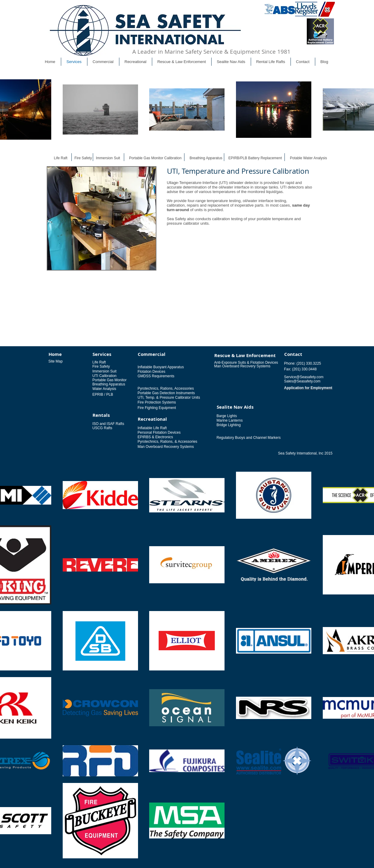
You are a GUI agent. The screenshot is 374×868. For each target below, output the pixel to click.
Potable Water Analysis (308, 158)
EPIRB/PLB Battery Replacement (255, 158)
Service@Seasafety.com (304, 377)
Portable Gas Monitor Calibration (155, 158)
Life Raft (61, 158)
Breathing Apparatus (206, 158)
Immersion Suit (108, 158)
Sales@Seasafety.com (302, 381)
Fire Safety (83, 158)
